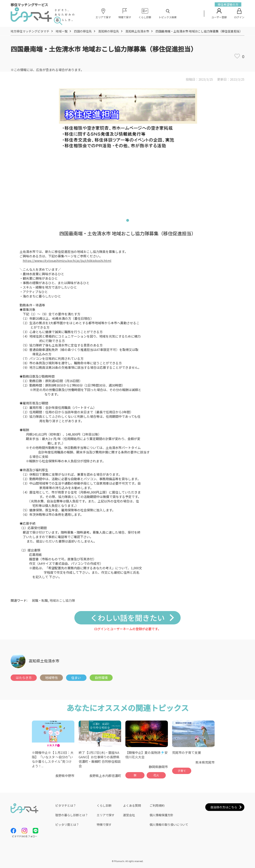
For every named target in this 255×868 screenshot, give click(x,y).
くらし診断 (104, 805)
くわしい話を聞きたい (127, 618)
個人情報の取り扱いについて (169, 825)
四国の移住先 (83, 31)
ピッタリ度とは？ (67, 825)
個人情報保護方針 (161, 815)
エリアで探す (106, 815)
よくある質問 (132, 805)
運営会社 (129, 815)
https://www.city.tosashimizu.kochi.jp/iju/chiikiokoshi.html (67, 260)
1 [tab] (127, 221)
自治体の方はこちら (224, 807)
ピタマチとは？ (66, 805)
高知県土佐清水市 (137, 31)
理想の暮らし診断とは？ (72, 815)
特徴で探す (104, 825)
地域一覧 (62, 31)
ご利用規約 (157, 805)
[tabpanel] (127, 149)
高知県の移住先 (109, 31)
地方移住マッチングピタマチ (30, 31)
